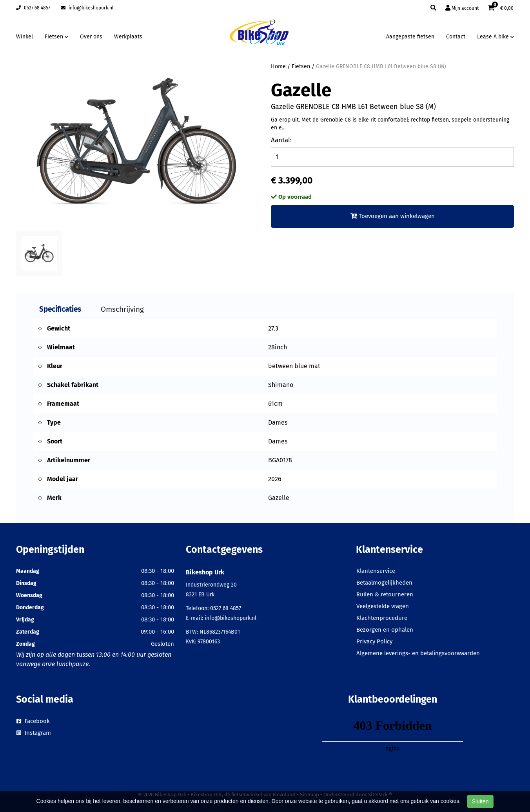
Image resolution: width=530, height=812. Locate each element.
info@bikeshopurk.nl (87, 8)
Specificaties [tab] (60, 309)
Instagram (34, 733)
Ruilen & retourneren (385, 594)
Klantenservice (376, 571)
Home (278, 66)
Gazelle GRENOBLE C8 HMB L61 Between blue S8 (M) (381, 66)
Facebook (33, 721)
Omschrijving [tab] (122, 309)
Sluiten (480, 801)
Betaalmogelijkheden (384, 583)
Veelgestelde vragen (383, 606)
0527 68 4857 (33, 8)
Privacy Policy (374, 641)
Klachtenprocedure (382, 618)
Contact (456, 37)
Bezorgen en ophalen (385, 630)
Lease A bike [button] (496, 37)
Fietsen (301, 66)
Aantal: (281, 140)
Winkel (25, 37)
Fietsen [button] (56, 37)
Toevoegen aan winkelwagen (393, 216)
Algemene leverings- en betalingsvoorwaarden (418, 653)
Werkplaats (128, 37)
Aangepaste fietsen (410, 37)
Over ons (91, 37)
